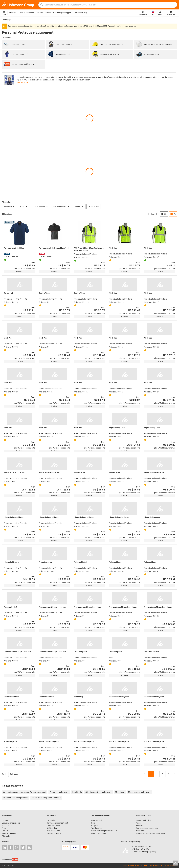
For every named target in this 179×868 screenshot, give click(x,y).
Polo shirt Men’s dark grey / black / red (54, 248)
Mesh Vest (113, 248)
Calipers (94, 826)
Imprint (124, 865)
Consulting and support (62, 13)
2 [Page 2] (157, 774)
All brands (6, 836)
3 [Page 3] (163, 774)
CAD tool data (52, 828)
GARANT (5, 831)
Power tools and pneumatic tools (104, 831)
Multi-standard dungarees (14, 472)
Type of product (41, 207)
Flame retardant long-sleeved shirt (53, 607)
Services (40, 13)
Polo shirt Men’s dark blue (14, 248)
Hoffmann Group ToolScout (57, 823)
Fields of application (26, 13)
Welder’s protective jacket (119, 697)
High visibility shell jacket (154, 472)
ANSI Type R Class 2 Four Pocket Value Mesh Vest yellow (89, 249)
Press (4, 828)
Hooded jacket (80, 472)
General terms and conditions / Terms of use (145, 865)
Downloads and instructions (147, 828)
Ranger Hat (8, 293)
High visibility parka (152, 517)
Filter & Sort (7, 202)
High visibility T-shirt (117, 428)
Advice (139, 823)
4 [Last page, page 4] (168, 774)
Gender (79, 207)
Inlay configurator (54, 831)
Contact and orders (144, 820)
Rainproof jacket (80, 562)
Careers (5, 820)
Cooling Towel (45, 293)
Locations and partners (11, 823)
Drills (93, 823)
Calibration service (54, 833)
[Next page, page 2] (174, 774)
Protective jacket (11, 741)
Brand (24, 207)
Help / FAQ (140, 826)
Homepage (7, 20)
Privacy (166, 865)
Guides (48, 13)
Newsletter (140, 831)
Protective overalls (152, 652)
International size (61, 207)
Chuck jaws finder (53, 826)
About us (5, 826)
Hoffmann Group (81, 13)
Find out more (22, 82)
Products (13, 13)
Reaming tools (97, 820)
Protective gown (45, 562)
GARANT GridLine (9, 833)
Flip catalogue (52, 820)
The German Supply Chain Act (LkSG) (150, 833)
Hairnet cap (79, 697)
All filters (93, 207)
